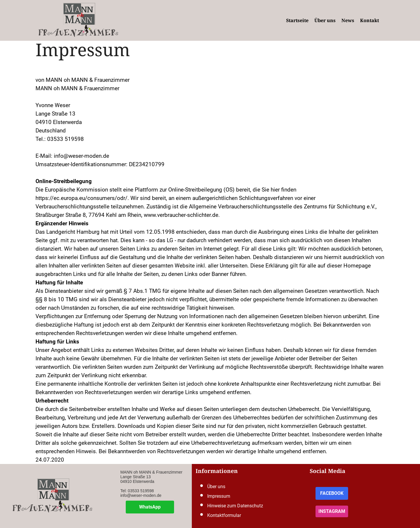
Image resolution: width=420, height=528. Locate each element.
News (348, 20)
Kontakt (370, 20)
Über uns (325, 20)
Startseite (297, 20)
